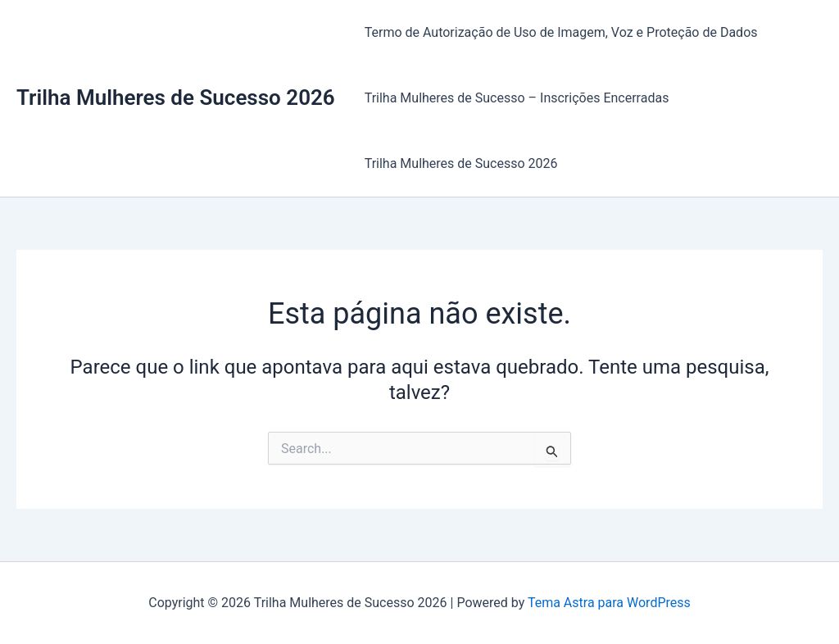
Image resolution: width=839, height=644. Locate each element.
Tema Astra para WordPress (609, 603)
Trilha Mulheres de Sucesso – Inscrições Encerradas (517, 98)
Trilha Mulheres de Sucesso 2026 (176, 98)
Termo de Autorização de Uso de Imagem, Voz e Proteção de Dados (561, 32)
